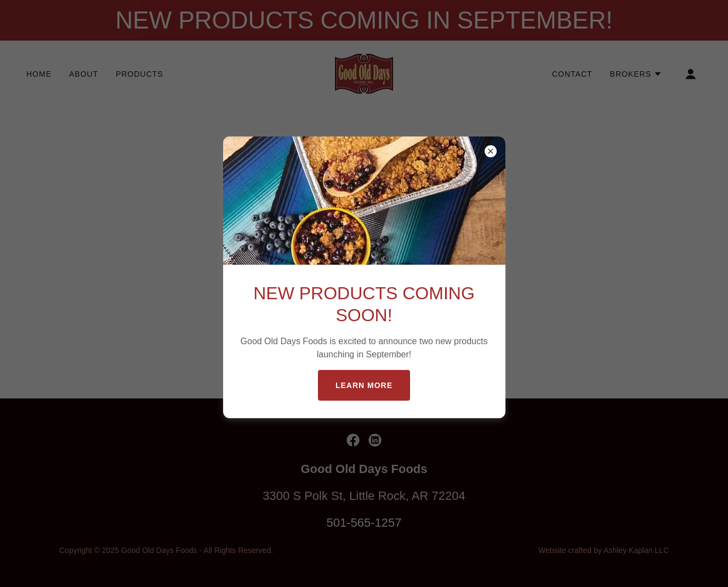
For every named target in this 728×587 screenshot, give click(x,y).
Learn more (364, 385)
